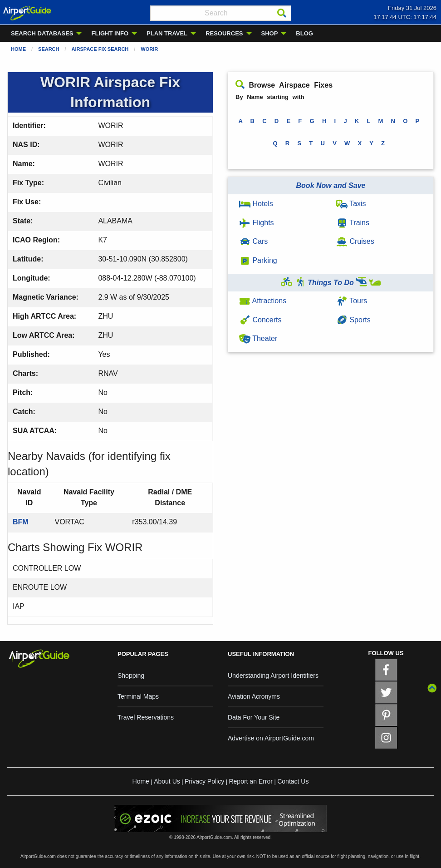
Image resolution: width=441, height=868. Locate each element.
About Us (167, 781)
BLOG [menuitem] (304, 33)
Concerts (260, 320)
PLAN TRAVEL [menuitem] (167, 33)
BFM (21, 522)
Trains (353, 223)
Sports (353, 320)
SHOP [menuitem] (270, 33)
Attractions (263, 301)
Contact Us (293, 781)
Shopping (131, 676)
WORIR (149, 49)
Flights (257, 223)
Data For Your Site (254, 717)
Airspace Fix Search (100, 49)
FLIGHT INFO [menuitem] (110, 33)
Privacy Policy (204, 781)
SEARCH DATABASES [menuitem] (42, 33)
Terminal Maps (138, 696)
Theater (258, 338)
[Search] (282, 13)
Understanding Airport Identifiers (273, 676)
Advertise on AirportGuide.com (271, 738)
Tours (352, 301)
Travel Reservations (146, 717)
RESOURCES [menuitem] (224, 33)
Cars (253, 241)
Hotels (256, 204)
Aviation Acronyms (254, 696)
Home (18, 49)
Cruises (355, 241)
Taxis (351, 204)
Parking (258, 260)
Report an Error (250, 781)
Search (49, 49)
